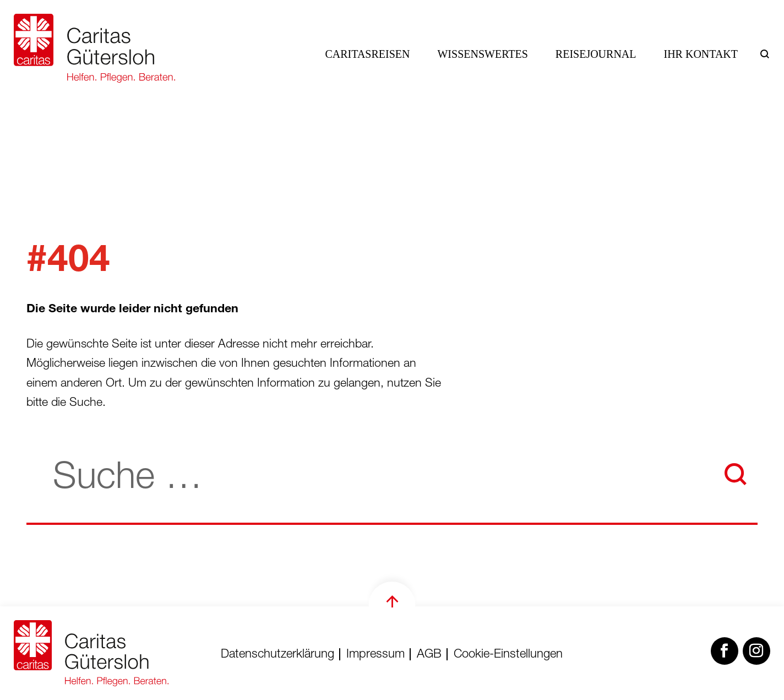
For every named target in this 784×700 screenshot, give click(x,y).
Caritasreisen (368, 54)
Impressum (375, 655)
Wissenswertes (482, 54)
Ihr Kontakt (701, 54)
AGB (429, 655)
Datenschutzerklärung (277, 655)
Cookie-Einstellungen (508, 655)
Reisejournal (596, 54)
